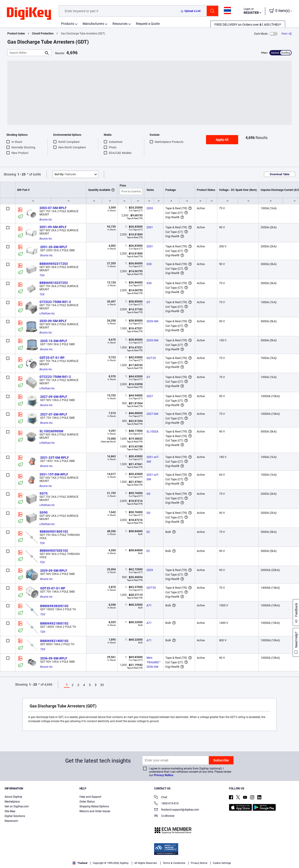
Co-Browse (164, 816)
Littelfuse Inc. (47, 314)
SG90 (44, 512)
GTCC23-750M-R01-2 (55, 377)
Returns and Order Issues (95, 811)
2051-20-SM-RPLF (54, 247)
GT (148, 302)
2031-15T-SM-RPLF (54, 474)
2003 (150, 208)
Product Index (16, 34)
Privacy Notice (164, 775)
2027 (150, 396)
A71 (149, 605)
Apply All (222, 140)
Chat (161, 798)
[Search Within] (26, 53)
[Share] (286, 34)
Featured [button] (65, 174)
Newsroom (11, 821)
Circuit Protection (43, 34)
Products (68, 24)
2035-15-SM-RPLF (54, 341)
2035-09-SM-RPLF (53, 321)
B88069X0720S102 (54, 551)
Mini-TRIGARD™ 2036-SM (154, 662)
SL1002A (152, 431)
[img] (29, 14)
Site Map (10, 811)
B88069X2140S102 (54, 641)
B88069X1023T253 (54, 283)
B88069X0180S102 (54, 532)
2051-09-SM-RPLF (53, 227)
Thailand (80, 863)
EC (148, 532)
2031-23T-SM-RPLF (55, 458)
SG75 (44, 493)
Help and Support (90, 797)
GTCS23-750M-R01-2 (55, 302)
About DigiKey (13, 797)
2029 (150, 570)
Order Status (87, 802)
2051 (150, 227)
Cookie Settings (222, 863)
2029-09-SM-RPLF (54, 571)
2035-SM (152, 321)
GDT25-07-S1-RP (52, 358)
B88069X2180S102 (54, 623)
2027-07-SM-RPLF (54, 414)
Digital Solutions (15, 816)
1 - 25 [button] (21, 174)
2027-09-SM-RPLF (54, 397)
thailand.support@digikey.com (177, 810)
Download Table (280, 174)
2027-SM (152, 414)
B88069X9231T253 (54, 264)
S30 (149, 264)
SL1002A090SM (51, 431)
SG (148, 494)
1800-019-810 (166, 804)
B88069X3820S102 (54, 606)
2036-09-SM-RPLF (54, 658)
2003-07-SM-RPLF (53, 208)
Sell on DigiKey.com (17, 806)
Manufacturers (93, 24)
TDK (42, 275)
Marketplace (12, 802)
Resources (120, 24)
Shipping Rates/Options (94, 806)
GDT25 (151, 358)
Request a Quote (148, 24)
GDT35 (151, 588)
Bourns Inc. (46, 220)
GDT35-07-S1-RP (53, 588)
